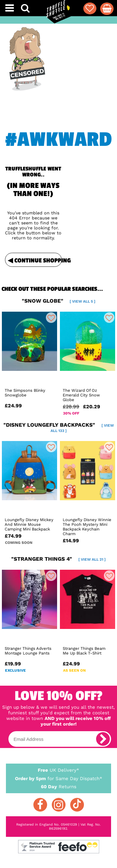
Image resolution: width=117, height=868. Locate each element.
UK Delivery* (59, 770)
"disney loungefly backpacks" (59, 427)
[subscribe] (103, 739)
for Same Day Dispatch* (59, 777)
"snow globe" (59, 301)
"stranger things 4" (58, 559)
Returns (59, 786)
